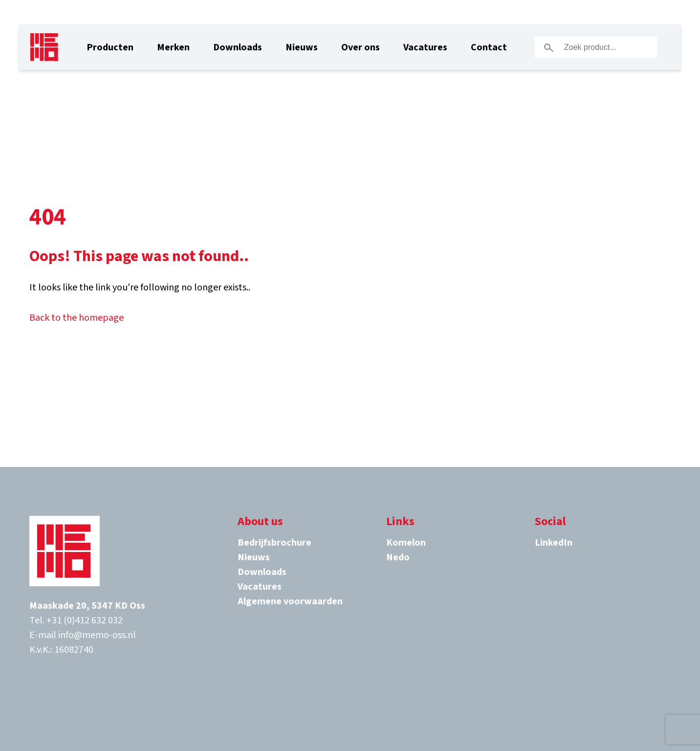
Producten (110, 47)
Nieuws (302, 47)
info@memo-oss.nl (97, 635)
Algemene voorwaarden (290, 601)
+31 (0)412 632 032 (85, 620)
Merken (173, 47)
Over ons (361, 47)
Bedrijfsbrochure (274, 543)
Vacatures (425, 47)
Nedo (398, 557)
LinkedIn (554, 543)
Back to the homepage (77, 318)
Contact (489, 47)
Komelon (406, 543)
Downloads (238, 47)
